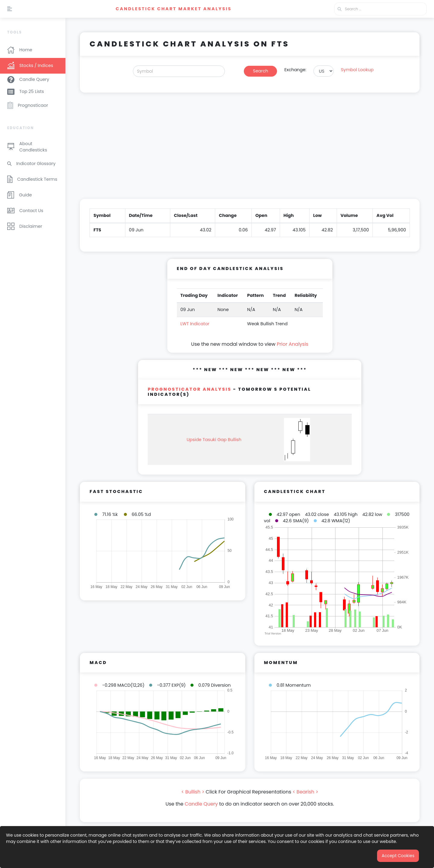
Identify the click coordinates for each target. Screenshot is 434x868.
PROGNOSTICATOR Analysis (190, 389)
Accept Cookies (398, 856)
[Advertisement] (250, 149)
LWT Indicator (195, 324)
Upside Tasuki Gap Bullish (214, 440)
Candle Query (201, 804)
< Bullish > (193, 792)
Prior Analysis (292, 344)
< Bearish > (305, 792)
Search (260, 71)
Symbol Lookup (357, 70)
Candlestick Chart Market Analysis (174, 9)
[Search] (179, 71)
